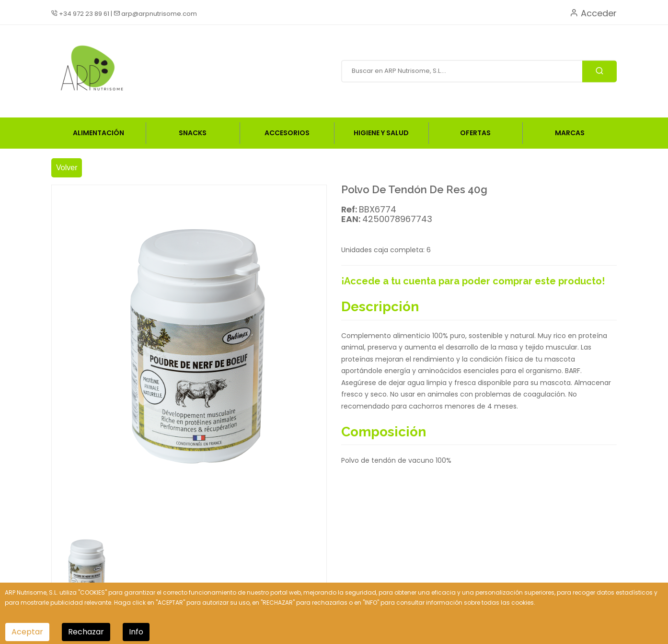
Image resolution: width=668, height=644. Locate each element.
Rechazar (86, 632)
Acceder (593, 13)
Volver (67, 168)
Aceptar (27, 632)
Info (136, 632)
